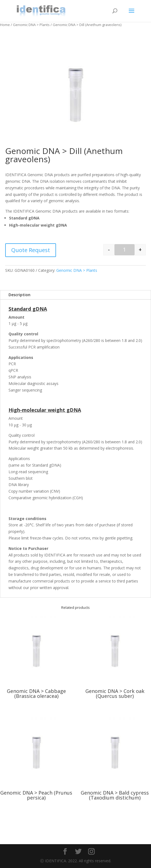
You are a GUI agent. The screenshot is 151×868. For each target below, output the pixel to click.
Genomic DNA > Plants (31, 25)
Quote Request (31, 250)
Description (19, 295)
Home (5, 25)
